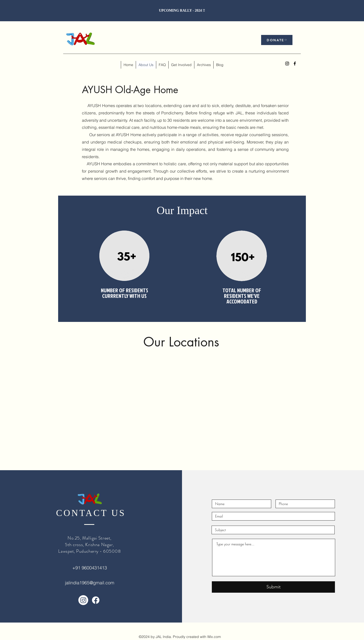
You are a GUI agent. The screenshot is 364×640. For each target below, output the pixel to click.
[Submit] (273, 587)
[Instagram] (83, 600)
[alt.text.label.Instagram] (287, 64)
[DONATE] (277, 40)
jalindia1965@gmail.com (90, 583)
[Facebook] (96, 600)
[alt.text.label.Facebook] (295, 64)
